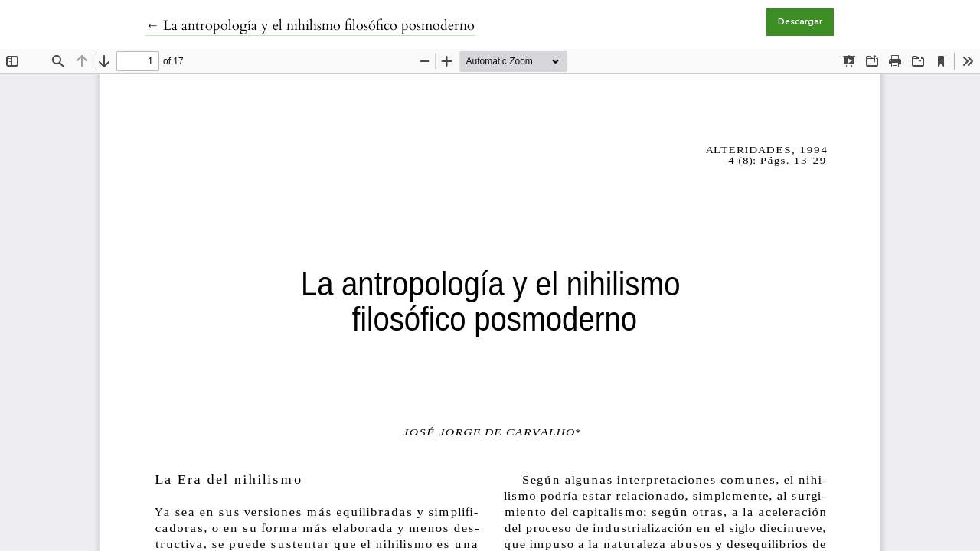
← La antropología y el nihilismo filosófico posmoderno (310, 26)
